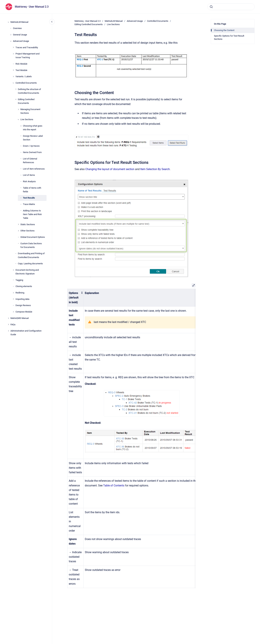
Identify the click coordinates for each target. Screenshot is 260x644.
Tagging (19, 280)
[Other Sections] (18, 231)
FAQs (13, 325)
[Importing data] (13, 299)
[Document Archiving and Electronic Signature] (13, 270)
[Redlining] (13, 293)
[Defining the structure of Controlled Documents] (16, 89)
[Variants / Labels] (13, 77)
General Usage (20, 35)
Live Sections (27, 119)
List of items (29, 175)
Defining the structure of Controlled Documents (29, 91)
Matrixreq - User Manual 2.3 (32, 7)
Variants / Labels (24, 76)
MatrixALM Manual (19, 22)
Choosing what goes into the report (33, 128)
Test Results (29, 198)
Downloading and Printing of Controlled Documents (31, 255)
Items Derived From (32, 152)
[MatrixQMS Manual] (8, 318)
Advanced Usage (21, 41)
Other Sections (27, 231)
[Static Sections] (18, 224)
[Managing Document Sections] (18, 109)
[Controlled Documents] (13, 83)
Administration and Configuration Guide (26, 333)
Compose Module (24, 312)
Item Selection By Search (155, 169)
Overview (17, 28)
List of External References (30, 161)
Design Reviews (23, 305)
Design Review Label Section (33, 138)
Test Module (21, 70)
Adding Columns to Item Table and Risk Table (32, 214)
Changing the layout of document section (110, 169)
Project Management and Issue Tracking (27, 56)
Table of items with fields (32, 190)
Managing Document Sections (30, 111)
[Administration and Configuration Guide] (8, 331)
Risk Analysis (29, 181)
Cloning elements (24, 286)
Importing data (22, 299)
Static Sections (28, 224)
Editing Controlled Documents (26, 101)
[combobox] (231, 7)
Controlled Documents (26, 83)
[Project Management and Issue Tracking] (13, 54)
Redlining (20, 293)
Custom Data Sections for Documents (31, 245)
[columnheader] (75, 298)
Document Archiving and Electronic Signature (27, 272)
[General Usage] (11, 35)
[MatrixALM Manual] (8, 22)
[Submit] (211, 7)
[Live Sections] (18, 119)
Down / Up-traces (31, 146)
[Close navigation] (52, 22)
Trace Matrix (29, 204)
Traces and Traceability (27, 47)
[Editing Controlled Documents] (16, 99)
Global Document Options (33, 237)
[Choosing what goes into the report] (21, 126)
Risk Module (21, 64)
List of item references (34, 169)
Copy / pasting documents (30, 264)
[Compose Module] (13, 312)
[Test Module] (13, 70)
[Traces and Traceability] (13, 47)
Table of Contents (114, 485)
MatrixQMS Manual (20, 318)
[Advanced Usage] (11, 41)
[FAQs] (8, 324)
